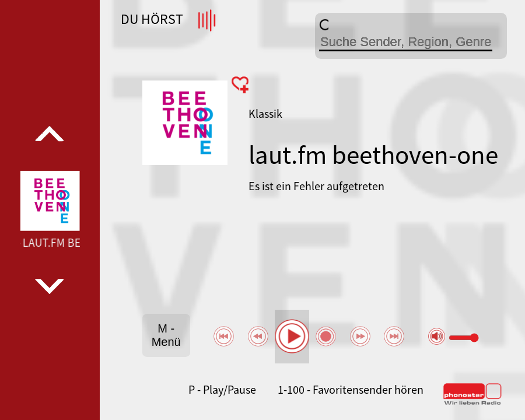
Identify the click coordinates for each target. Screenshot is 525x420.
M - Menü (166, 335)
